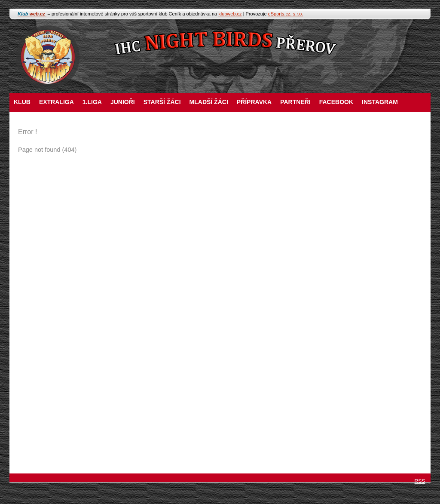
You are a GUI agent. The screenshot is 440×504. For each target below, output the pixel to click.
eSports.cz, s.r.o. (286, 14)
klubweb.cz (230, 14)
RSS (420, 481)
